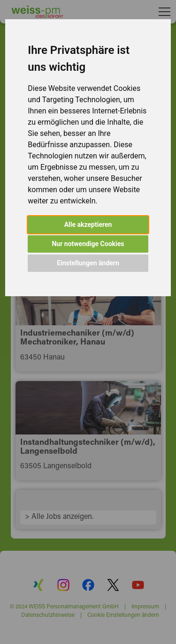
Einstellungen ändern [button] (88, 263)
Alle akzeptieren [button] (88, 225)
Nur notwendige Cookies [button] (88, 244)
